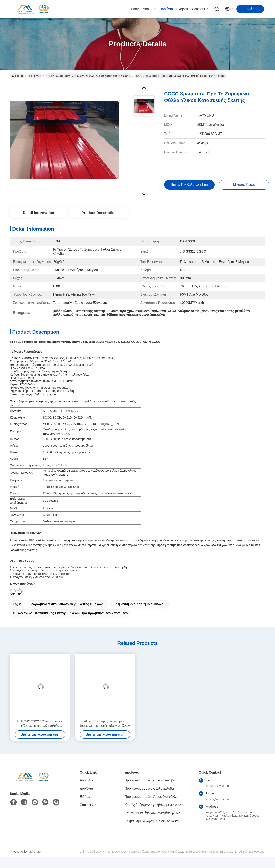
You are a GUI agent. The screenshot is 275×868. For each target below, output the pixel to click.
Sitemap (35, 852)
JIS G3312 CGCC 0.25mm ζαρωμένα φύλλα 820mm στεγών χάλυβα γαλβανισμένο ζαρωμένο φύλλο (40, 724)
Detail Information (38, 213)
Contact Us (200, 9)
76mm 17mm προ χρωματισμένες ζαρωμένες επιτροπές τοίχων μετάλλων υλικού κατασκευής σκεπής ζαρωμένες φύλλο (105, 724)
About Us (150, 9)
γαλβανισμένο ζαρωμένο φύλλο (139, 604)
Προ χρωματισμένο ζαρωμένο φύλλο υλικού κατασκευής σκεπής (88, 76)
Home (135, 9)
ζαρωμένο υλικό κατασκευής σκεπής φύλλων (67, 604)
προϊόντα (166, 9)
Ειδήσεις (183, 9)
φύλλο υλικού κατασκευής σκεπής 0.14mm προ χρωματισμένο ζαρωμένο (70, 613)
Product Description (99, 213)
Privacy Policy (19, 852)
